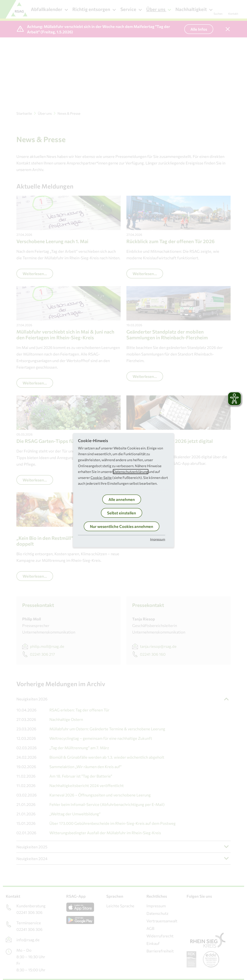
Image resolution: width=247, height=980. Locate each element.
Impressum (158, 539)
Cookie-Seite (101, 478)
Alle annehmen (122, 499)
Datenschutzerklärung (131, 472)
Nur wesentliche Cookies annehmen (122, 526)
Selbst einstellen (122, 513)
